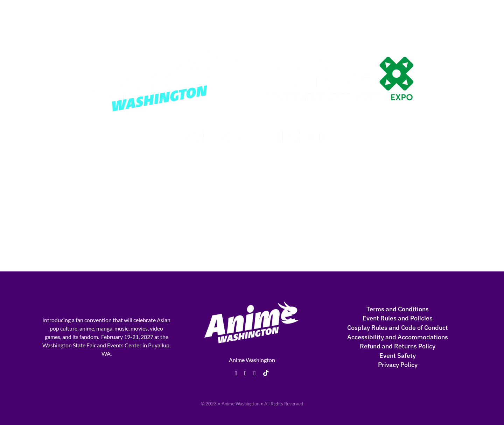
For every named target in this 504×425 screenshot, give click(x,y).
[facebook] (236, 373)
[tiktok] (266, 373)
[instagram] (255, 373)
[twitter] (246, 373)
